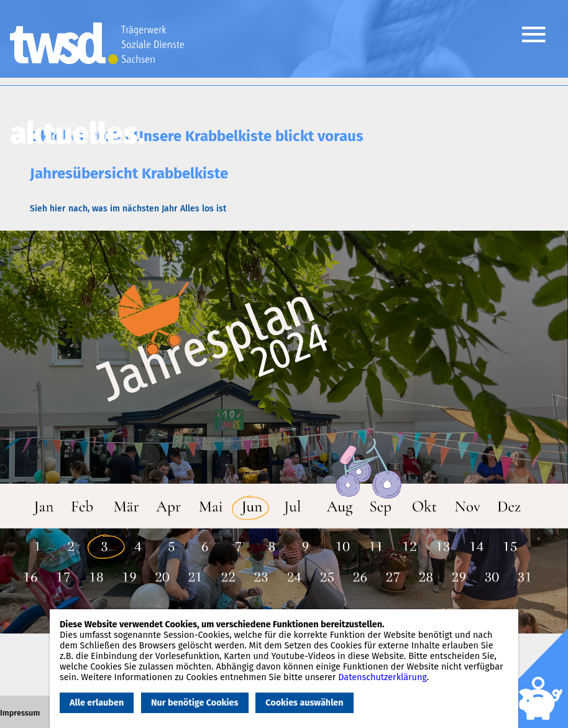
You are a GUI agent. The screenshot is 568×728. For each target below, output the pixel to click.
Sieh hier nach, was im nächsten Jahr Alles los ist (128, 209)
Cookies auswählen (304, 703)
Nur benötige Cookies (195, 703)
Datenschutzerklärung (382, 677)
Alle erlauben (97, 703)
